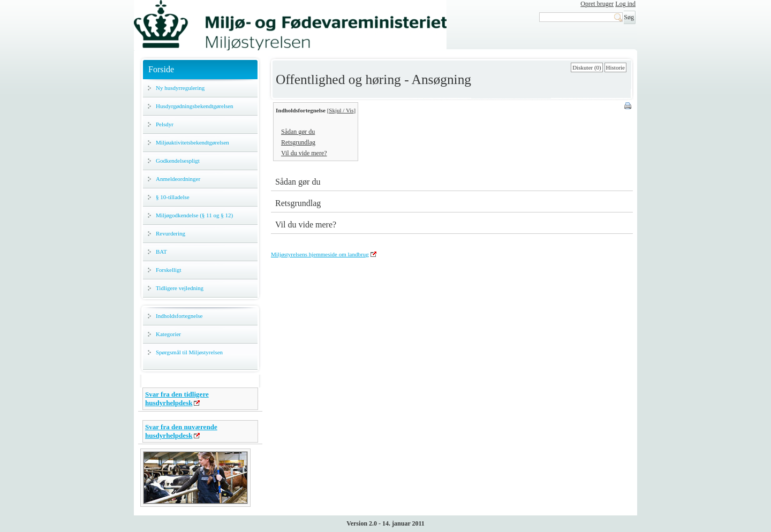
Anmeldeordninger (178, 179)
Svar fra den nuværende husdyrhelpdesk (181, 431)
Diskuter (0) (587, 67)
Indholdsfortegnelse (179, 316)
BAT (161, 252)
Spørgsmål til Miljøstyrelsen (189, 352)
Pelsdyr (165, 124)
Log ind (625, 4)
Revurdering (171, 233)
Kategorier (168, 334)
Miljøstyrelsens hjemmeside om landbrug (320, 254)
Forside (161, 69)
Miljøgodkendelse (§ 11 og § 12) (194, 215)
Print (629, 107)
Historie (615, 67)
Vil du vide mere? (304, 153)
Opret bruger (597, 4)
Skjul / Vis (341, 110)
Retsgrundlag (298, 142)
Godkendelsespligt (178, 161)
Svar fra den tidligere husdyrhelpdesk (177, 398)
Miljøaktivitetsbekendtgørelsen (192, 142)
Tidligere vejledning (180, 288)
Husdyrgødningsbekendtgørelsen (195, 106)
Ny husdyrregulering (180, 88)
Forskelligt (169, 270)
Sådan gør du (298, 132)
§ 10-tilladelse (173, 197)
